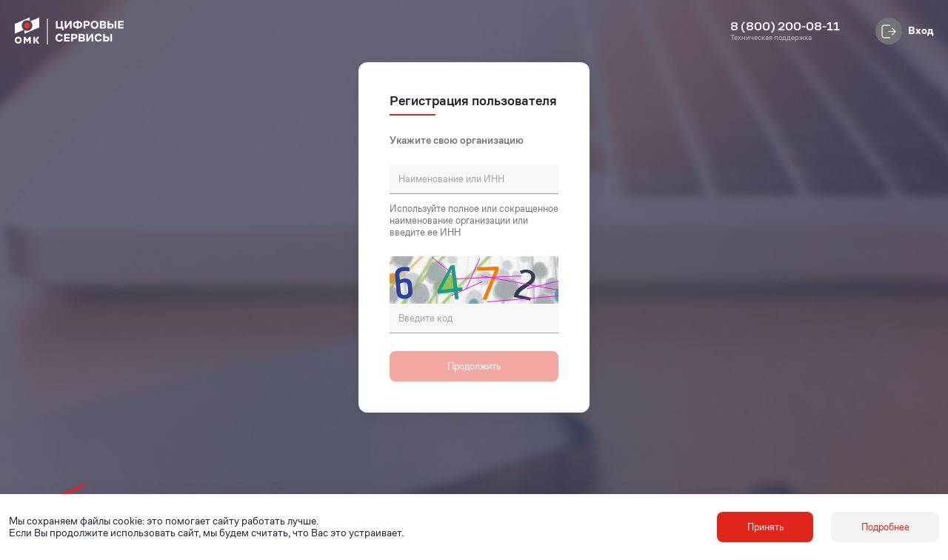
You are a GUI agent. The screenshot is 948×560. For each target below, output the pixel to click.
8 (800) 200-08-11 (785, 27)
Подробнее (885, 527)
